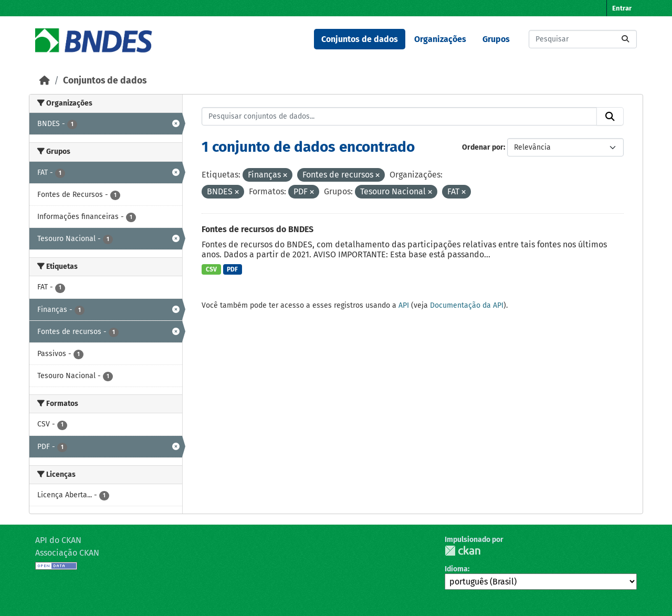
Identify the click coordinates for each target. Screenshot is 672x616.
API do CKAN (58, 540)
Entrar (622, 8)
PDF (232, 269)
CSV (211, 269)
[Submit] (625, 39)
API (404, 305)
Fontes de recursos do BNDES (258, 229)
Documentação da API (467, 305)
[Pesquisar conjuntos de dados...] (583, 39)
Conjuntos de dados (360, 39)
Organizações (440, 39)
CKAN (463, 551)
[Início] (45, 81)
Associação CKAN (67, 553)
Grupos (496, 39)
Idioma (456, 569)
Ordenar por (483, 147)
